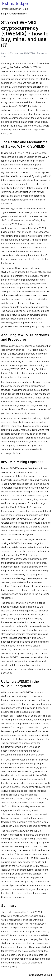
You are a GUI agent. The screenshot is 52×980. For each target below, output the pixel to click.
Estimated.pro (16, 3)
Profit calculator (11, 9)
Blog (26, 9)
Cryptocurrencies (18, 14)
